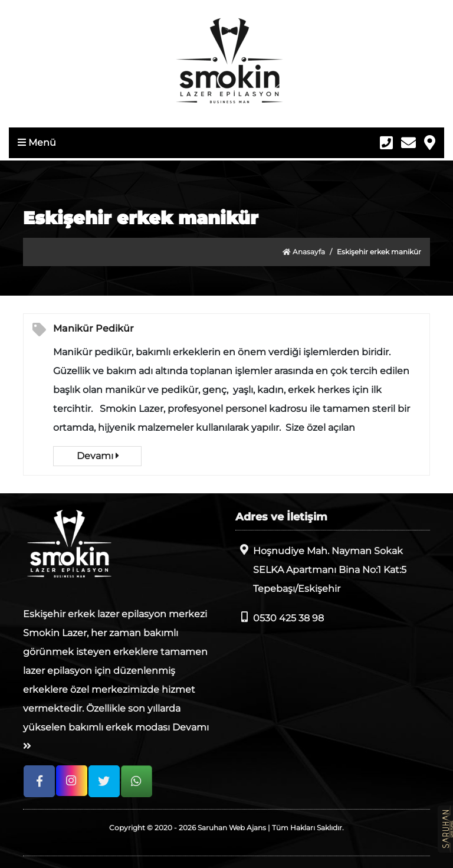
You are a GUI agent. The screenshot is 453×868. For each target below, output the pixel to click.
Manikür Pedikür (93, 328)
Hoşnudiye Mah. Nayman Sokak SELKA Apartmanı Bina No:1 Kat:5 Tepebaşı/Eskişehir (321, 569)
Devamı (98, 456)
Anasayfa (304, 252)
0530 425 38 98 (280, 618)
